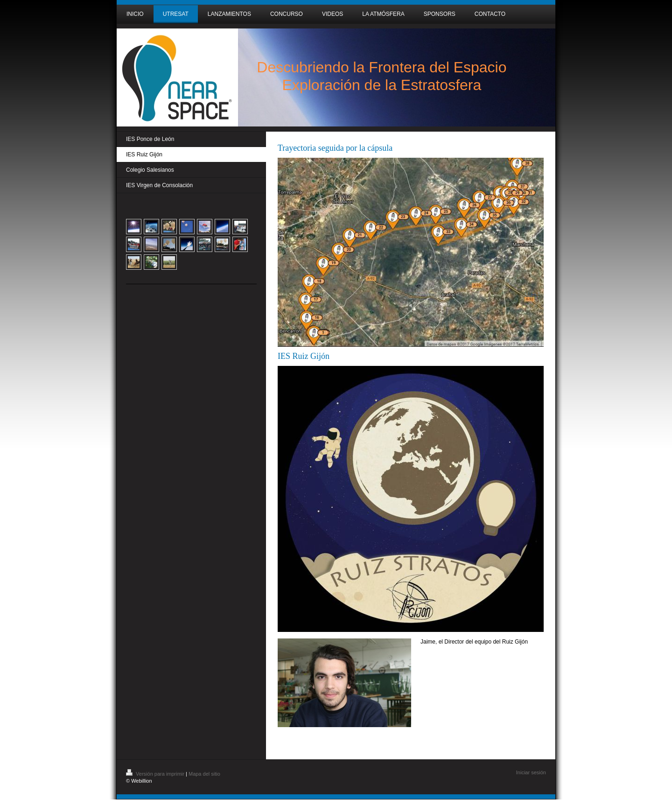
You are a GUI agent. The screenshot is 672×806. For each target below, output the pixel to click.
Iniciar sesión (531, 772)
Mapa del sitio (204, 774)
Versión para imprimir (156, 774)
